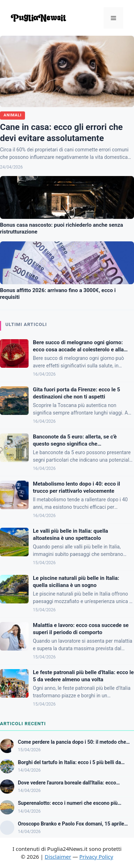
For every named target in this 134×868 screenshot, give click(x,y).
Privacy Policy (96, 857)
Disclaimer (58, 857)
